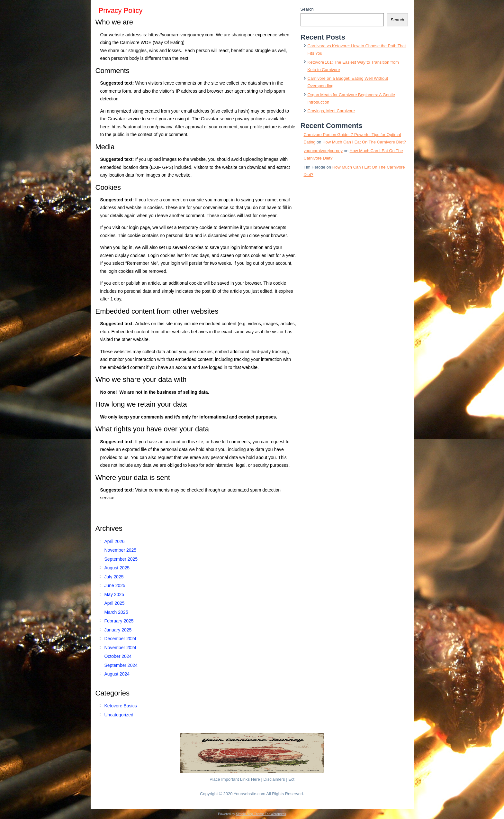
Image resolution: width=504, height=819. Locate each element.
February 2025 (119, 621)
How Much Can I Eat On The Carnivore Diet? (364, 142)
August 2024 (117, 674)
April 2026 (115, 541)
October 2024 (118, 656)
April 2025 (115, 603)
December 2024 (121, 639)
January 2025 (118, 630)
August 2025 (117, 568)
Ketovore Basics (121, 706)
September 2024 (121, 665)
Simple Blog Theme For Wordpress (261, 814)
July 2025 (114, 577)
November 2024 (121, 648)
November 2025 (121, 550)
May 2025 (114, 594)
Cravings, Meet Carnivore (331, 111)
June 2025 (115, 585)
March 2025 (116, 612)
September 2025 (121, 559)
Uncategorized (119, 715)
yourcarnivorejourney (323, 151)
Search (307, 9)
